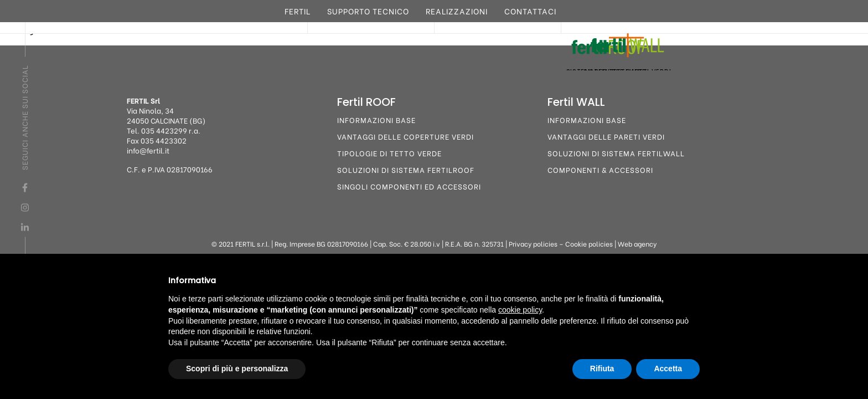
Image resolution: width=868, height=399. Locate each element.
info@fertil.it (148, 150)
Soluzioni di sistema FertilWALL (616, 153)
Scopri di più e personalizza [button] (237, 369)
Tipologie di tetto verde (389, 153)
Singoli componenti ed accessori (409, 186)
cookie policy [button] (520, 310)
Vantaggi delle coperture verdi (405, 136)
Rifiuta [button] (602, 369)
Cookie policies (589, 244)
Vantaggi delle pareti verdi (606, 136)
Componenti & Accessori (600, 169)
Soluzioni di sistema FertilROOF (406, 169)
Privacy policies (533, 244)
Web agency (637, 244)
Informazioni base (376, 119)
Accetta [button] (668, 369)
